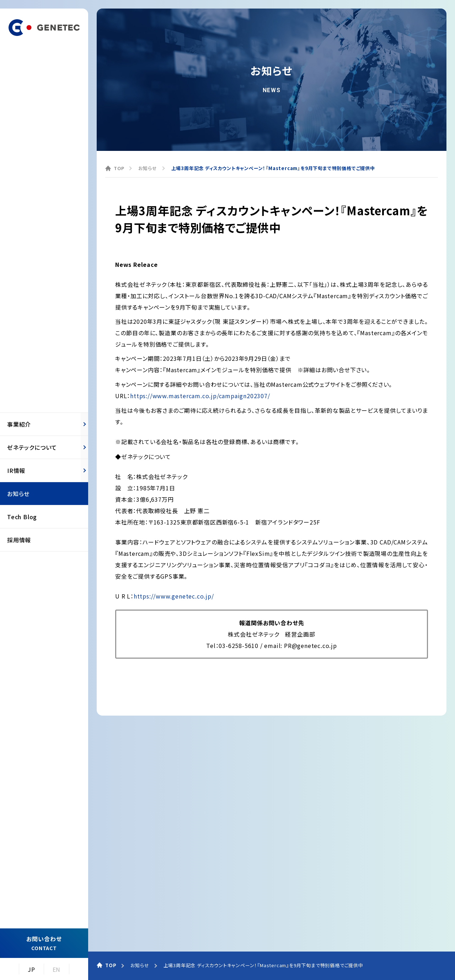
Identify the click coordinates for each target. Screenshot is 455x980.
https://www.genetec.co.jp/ (174, 596)
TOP (119, 168)
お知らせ (148, 168)
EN (57, 969)
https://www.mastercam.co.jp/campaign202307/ (200, 396)
